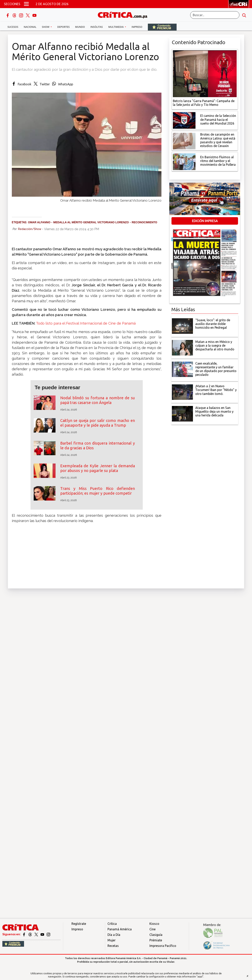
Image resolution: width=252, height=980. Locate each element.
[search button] (244, 15)
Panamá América (120, 929)
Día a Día (114, 935)
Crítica (112, 924)
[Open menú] (26, 4)
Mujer (112, 940)
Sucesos (13, 27)
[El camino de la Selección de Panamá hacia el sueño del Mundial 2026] (184, 120)
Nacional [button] (30, 27)
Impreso (137, 27)
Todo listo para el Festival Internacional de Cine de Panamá (86, 323)
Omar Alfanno (39, 222)
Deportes (63, 27)
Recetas (113, 946)
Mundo (80, 27)
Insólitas (97, 27)
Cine (152, 929)
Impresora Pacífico (163, 946)
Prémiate (156, 940)
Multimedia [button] (116, 27)
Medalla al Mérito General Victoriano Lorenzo (91, 222)
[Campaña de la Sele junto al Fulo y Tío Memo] (205, 73)
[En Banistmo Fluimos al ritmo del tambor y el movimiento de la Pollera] (184, 161)
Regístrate (79, 924)
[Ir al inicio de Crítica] (124, 14)
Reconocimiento (145, 222)
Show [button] (46, 27)
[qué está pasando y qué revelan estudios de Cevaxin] (184, 141)
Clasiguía (156, 935)
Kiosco (154, 924)
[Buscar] (215, 15)
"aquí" (200, 976)
